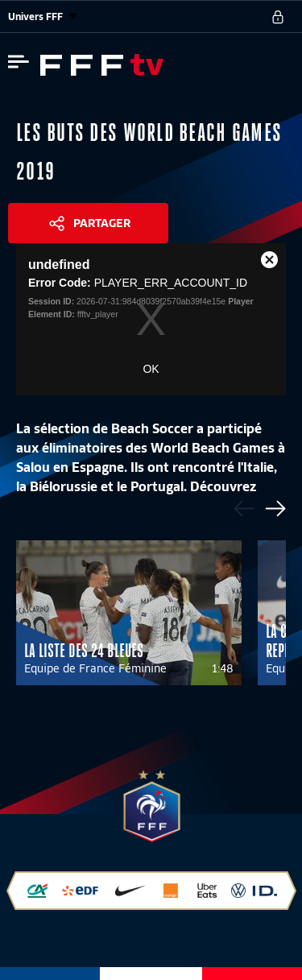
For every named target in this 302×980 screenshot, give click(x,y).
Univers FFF (43, 17)
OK (151, 369)
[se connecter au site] (278, 17)
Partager (102, 223)
